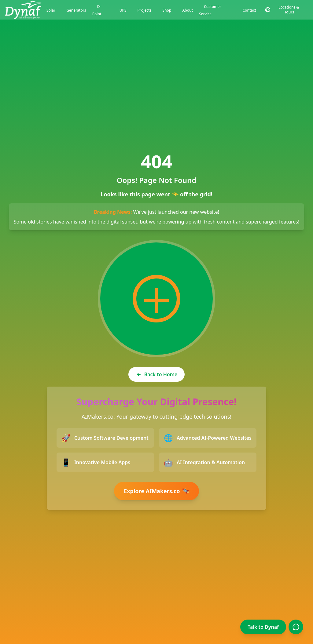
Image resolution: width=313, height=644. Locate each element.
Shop (167, 10)
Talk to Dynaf (263, 627)
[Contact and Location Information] (285, 10)
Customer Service (210, 10)
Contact (249, 10)
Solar (51, 10)
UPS (123, 10)
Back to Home (157, 374)
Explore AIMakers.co (158, 491)
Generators (76, 10)
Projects (145, 10)
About (188, 10)
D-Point (97, 10)
